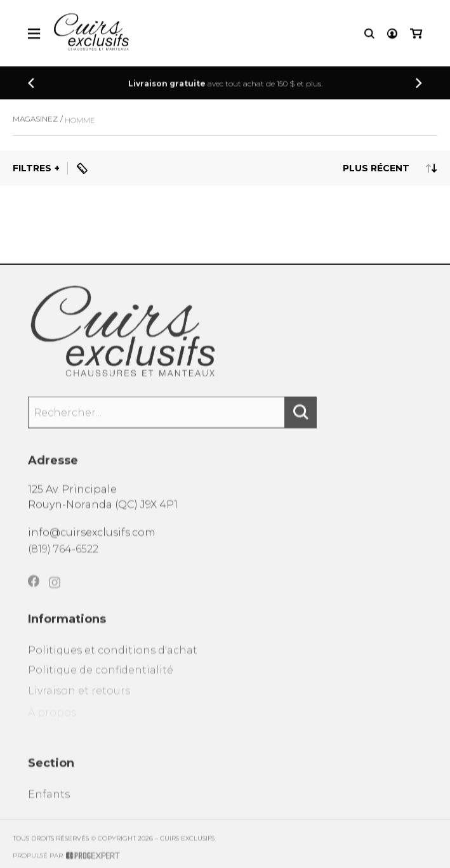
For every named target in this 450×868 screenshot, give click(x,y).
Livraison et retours (79, 701)
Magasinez (35, 123)
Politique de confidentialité (101, 679)
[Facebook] (34, 590)
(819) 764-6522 (63, 555)
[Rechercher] (301, 418)
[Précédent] (31, 84)
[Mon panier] (416, 35)
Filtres (32, 168)
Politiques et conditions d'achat (113, 658)
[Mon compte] (392, 35)
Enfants (49, 802)
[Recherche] (369, 35)
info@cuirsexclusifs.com (92, 537)
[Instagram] (55, 593)
